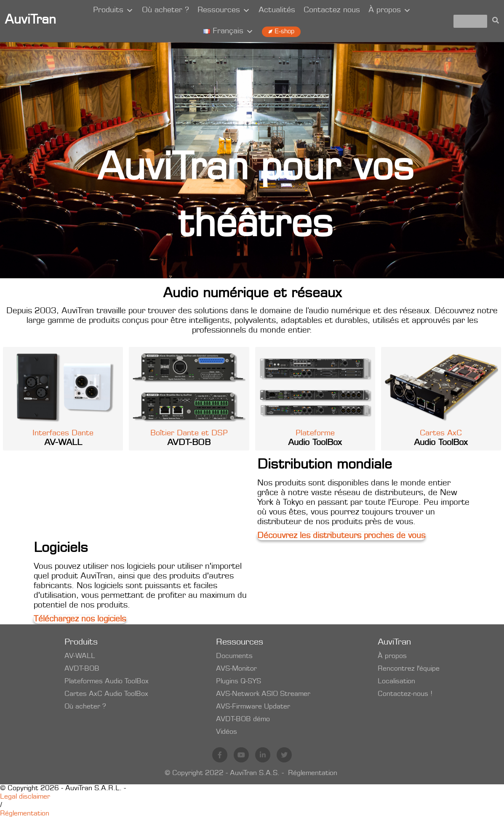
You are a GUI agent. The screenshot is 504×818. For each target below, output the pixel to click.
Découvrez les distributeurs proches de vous (341, 536)
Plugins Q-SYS (239, 682)
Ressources (224, 11)
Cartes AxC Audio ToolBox (106, 694)
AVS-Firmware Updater (253, 707)
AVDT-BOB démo (243, 719)
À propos (390, 11)
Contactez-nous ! (405, 694)
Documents (234, 656)
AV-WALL (80, 656)
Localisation (396, 682)
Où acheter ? (165, 11)
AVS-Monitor (236, 669)
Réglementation (313, 773)
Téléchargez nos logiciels (80, 619)
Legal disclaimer (25, 797)
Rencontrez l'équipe (409, 669)
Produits (113, 11)
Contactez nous (332, 11)
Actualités (277, 11)
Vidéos (227, 732)
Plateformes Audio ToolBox (107, 682)
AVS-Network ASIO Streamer (263, 694)
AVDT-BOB (82, 669)
